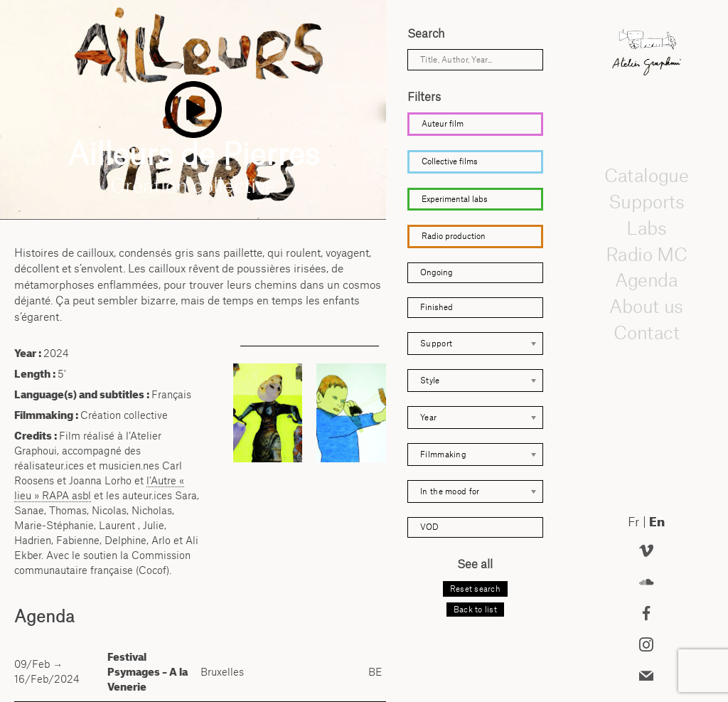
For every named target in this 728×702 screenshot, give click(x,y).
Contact (646, 332)
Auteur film (443, 124)
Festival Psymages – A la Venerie (148, 672)
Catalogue (646, 176)
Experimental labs (455, 199)
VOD (429, 527)
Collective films (450, 161)
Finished (437, 307)
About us (646, 306)
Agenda (646, 280)
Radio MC (646, 254)
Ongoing (437, 272)
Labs (646, 228)
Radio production (454, 236)
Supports (646, 201)
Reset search (475, 589)
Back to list (475, 610)
